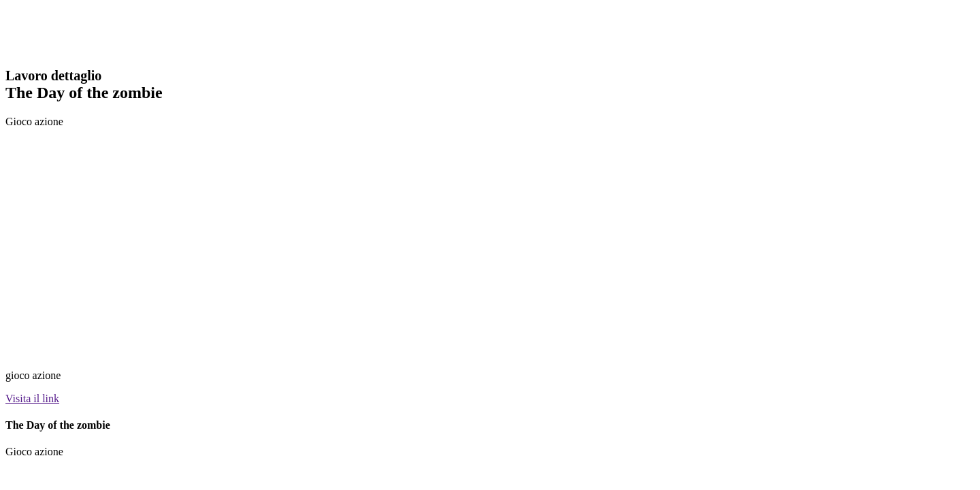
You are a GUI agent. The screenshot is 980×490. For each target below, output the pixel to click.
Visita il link (32, 398)
